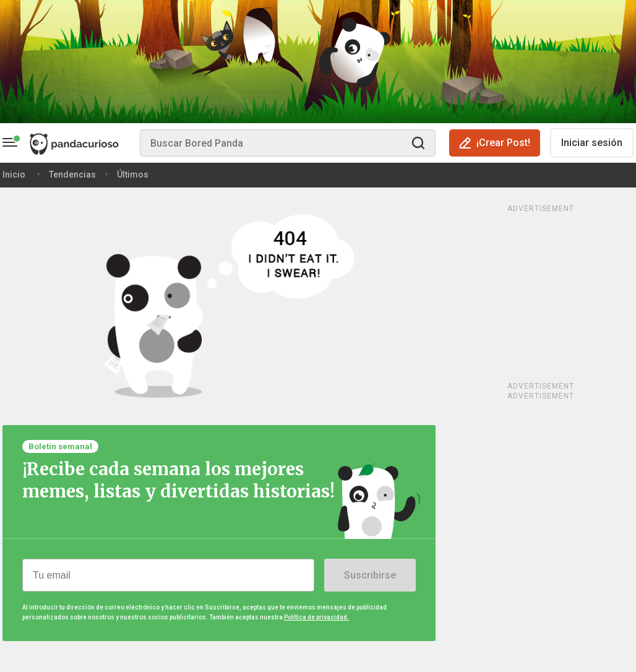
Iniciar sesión (592, 143)
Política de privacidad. (316, 617)
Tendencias (72, 174)
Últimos (133, 174)
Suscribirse (370, 575)
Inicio (14, 174)
